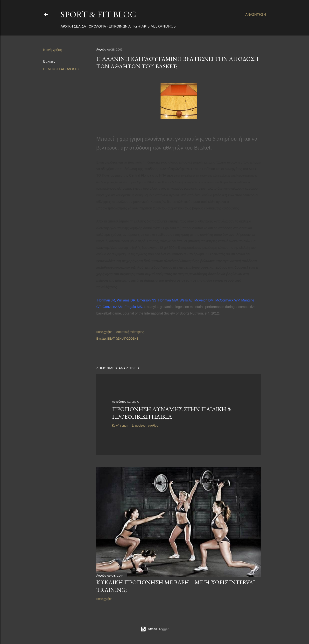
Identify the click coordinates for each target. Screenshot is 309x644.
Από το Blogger (154, 629)
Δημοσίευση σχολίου (145, 426)
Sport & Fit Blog (98, 14)
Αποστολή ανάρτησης (130, 332)
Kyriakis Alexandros (154, 26)
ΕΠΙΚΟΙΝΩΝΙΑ (120, 26)
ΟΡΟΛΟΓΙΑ (97, 26)
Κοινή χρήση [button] (53, 50)
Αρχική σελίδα (73, 26)
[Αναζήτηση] (256, 14)
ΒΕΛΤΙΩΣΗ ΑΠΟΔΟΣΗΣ (61, 69)
